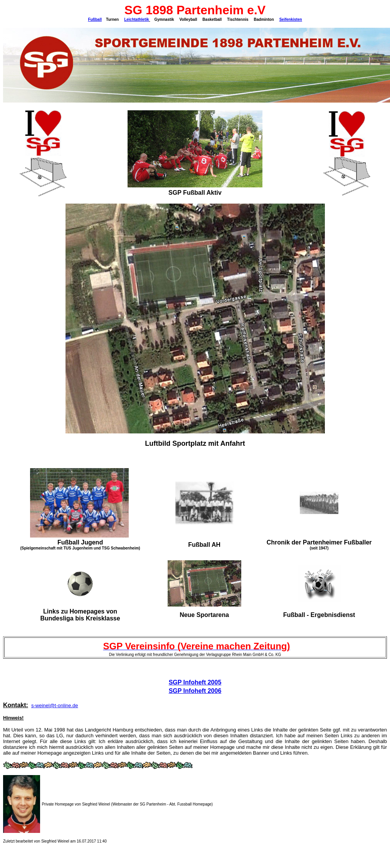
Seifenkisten (291, 19)
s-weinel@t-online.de (55, 705)
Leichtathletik (136, 19)
